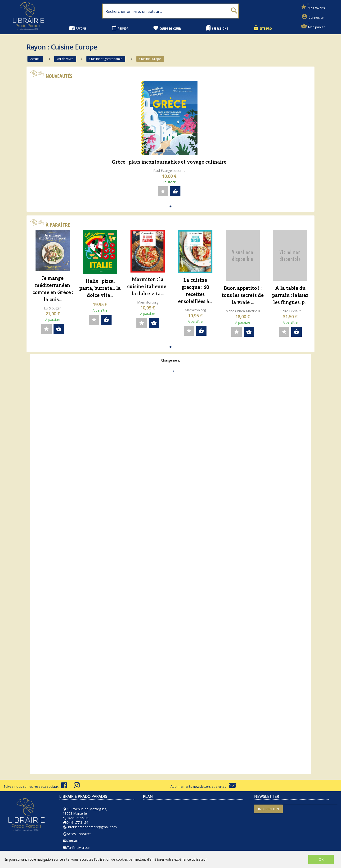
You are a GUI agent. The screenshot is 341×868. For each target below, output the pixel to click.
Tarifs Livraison (76, 848)
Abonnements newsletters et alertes (203, 786)
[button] (170, 206)
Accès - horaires (77, 834)
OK (321, 859)
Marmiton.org (148, 302)
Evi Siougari (53, 308)
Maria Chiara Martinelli (243, 311)
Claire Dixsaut (290, 311)
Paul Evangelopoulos (169, 171)
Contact (71, 841)
